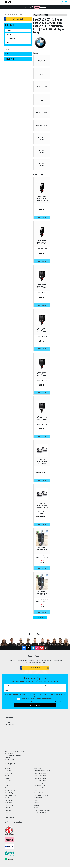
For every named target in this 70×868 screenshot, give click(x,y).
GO (30, 19)
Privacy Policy (58, 702)
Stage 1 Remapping (40, 776)
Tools (7, 813)
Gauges (7, 789)
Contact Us (37, 769)
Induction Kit (9, 801)
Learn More (43, 7)
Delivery (36, 806)
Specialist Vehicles (39, 789)
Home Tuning (9, 794)
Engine (7, 779)
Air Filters (8, 771)
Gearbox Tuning (10, 791)
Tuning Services (10, 818)
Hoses (7, 799)
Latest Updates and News (42, 771)
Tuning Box (8, 816)
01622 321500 (9, 725)
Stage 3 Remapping (40, 781)
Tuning (36, 801)
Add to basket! (42, 217)
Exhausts (8, 786)
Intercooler (8, 803)
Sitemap (36, 803)
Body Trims (8, 774)
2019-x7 (45, 15)
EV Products (9, 781)
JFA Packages (9, 806)
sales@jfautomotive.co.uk (13, 722)
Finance (36, 791)
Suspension (8, 811)
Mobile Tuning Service (41, 784)
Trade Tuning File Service (42, 796)
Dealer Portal (38, 799)
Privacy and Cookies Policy (42, 811)
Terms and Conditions (41, 813)
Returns (36, 808)
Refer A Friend (38, 794)
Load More (40, 617)
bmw (36, 15)
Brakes (7, 776)
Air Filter (7, 769)
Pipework (8, 808)
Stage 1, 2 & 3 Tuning (41, 774)
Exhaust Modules (10, 784)
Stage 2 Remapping (40, 779)
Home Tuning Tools (11, 796)
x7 (40, 15)
